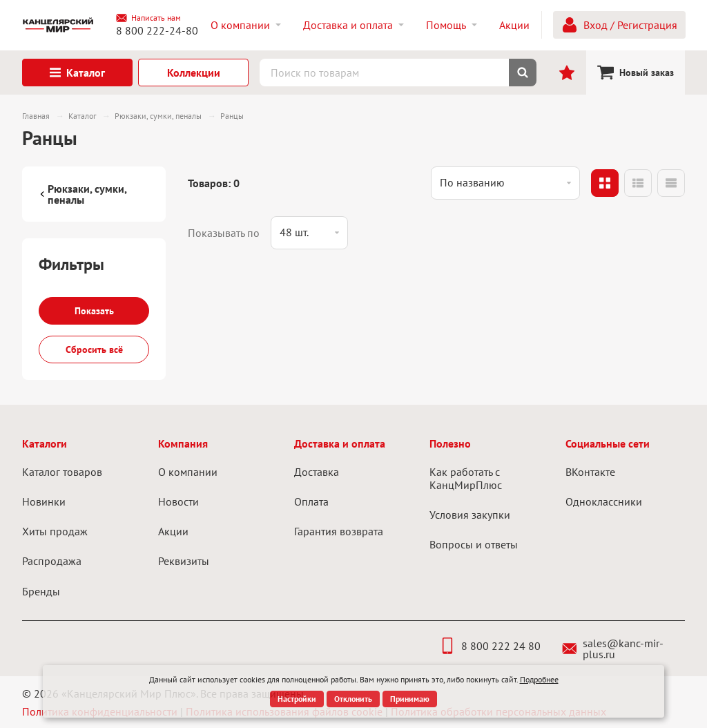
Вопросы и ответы (474, 544)
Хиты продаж (55, 531)
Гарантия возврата (339, 531)
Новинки (44, 501)
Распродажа (52, 561)
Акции (173, 531)
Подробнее (539, 679)
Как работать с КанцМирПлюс (466, 478)
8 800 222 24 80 (490, 646)
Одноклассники (604, 501)
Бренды (41, 591)
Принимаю (410, 699)
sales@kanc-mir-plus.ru (613, 649)
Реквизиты (184, 561)
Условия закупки (470, 515)
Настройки (297, 699)
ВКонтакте (590, 472)
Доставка (317, 472)
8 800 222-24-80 (157, 30)
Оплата (311, 501)
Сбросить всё (94, 349)
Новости (178, 501)
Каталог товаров (62, 472)
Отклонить (353, 699)
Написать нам (148, 18)
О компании (188, 472)
